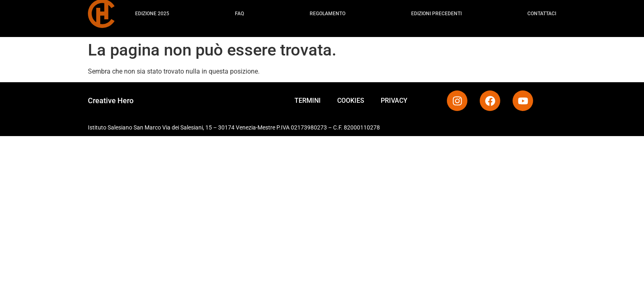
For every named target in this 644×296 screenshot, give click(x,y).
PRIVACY (394, 101)
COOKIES (351, 101)
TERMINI (308, 101)
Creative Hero (111, 101)
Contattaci (542, 12)
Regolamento (328, 12)
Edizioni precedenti (436, 12)
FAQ (239, 12)
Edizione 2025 (152, 12)
